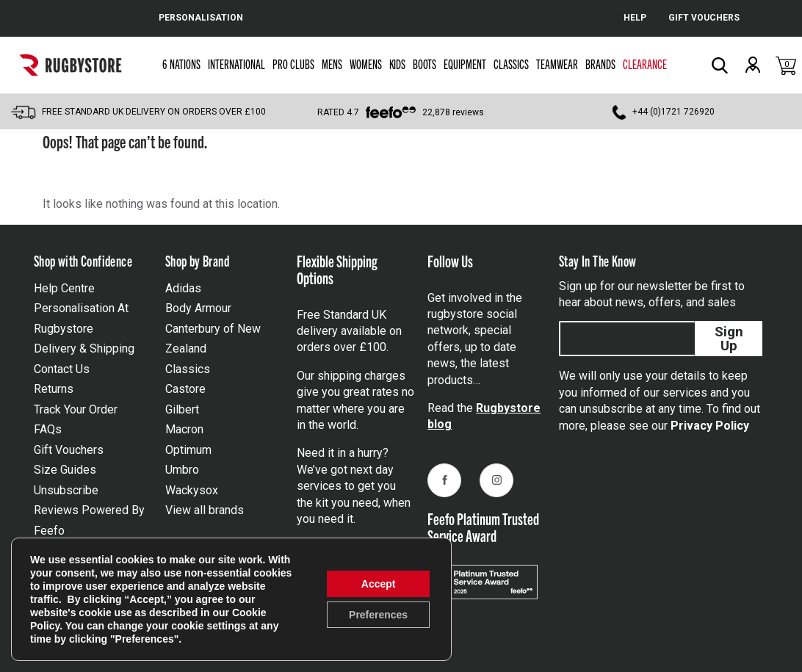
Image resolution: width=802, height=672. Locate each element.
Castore (185, 389)
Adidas (183, 288)
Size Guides (65, 470)
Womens (366, 64)
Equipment (465, 64)
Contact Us (62, 369)
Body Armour (198, 308)
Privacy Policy (710, 426)
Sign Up (729, 339)
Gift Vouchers (69, 450)
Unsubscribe (66, 490)
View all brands (205, 510)
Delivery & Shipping (84, 348)
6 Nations (181, 64)
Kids (397, 64)
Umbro (182, 470)
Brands (600, 64)
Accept (379, 584)
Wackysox (192, 490)
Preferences (378, 615)
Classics (511, 64)
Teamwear (557, 64)
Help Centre (64, 288)
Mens (332, 64)
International (236, 64)
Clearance (645, 64)
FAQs (48, 429)
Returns (54, 389)
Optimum (188, 450)
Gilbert (182, 409)
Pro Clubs (293, 64)
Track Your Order (76, 409)
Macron (184, 429)
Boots (425, 64)
